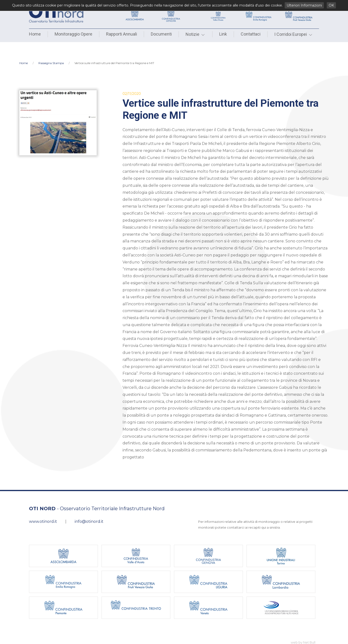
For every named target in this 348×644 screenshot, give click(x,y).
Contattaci (251, 34)
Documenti (161, 34)
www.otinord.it (43, 506)
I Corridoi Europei (294, 34)
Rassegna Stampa (51, 47)
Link (223, 34)
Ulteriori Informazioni (304, 5)
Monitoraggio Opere (73, 34)
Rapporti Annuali (122, 34)
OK (331, 5)
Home (35, 34)
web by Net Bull (303, 627)
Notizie (196, 34)
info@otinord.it (89, 506)
